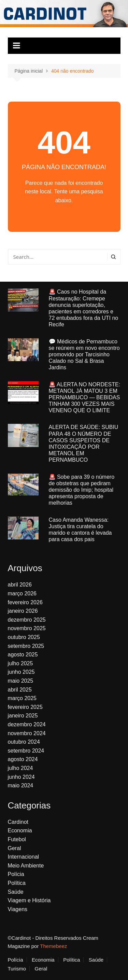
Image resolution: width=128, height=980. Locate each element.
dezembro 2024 (27, 724)
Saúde (16, 892)
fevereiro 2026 (25, 602)
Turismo (17, 969)
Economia (20, 830)
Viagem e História (29, 900)
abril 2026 (20, 585)
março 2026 (22, 593)
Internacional (24, 857)
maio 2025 (21, 681)
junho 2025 (21, 672)
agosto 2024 (23, 759)
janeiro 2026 (23, 611)
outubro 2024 (24, 742)
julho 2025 (20, 663)
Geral (15, 848)
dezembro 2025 (27, 620)
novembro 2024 (27, 733)
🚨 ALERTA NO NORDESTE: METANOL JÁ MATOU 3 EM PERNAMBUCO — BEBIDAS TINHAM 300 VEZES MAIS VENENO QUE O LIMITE (85, 398)
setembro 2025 (26, 646)
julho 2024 (20, 768)
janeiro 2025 (23, 716)
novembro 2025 (27, 628)
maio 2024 (21, 785)
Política (17, 883)
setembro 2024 (26, 751)
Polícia (16, 874)
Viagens (18, 909)
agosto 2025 (23, 655)
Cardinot (18, 822)
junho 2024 (21, 777)
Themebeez (53, 946)
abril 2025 (20, 690)
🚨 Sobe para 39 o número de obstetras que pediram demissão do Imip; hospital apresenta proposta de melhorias (82, 490)
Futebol (17, 839)
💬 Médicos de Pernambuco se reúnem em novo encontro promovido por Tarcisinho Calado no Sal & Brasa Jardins (84, 355)
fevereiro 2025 (25, 707)
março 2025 (22, 698)
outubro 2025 (24, 637)
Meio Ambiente (26, 866)
